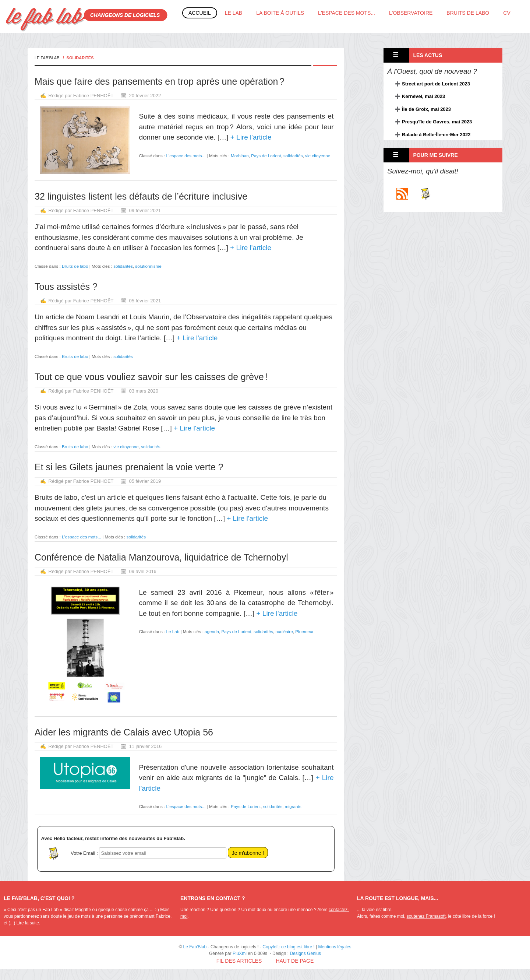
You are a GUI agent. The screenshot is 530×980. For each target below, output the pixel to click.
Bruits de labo (468, 13)
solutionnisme (148, 266)
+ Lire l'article (250, 137)
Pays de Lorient (266, 156)
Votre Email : (84, 853)
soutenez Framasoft (426, 916)
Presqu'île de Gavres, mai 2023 (437, 122)
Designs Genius (305, 953)
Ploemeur (304, 631)
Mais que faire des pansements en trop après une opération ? (160, 81)
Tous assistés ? (66, 287)
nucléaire (284, 631)
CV (507, 13)
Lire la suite (28, 923)
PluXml (240, 953)
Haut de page (295, 961)
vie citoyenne (318, 156)
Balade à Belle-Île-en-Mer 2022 (436, 135)
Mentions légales (335, 947)
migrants (293, 806)
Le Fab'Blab (47, 58)
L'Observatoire (411, 13)
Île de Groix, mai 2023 (426, 109)
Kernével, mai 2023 (423, 96)
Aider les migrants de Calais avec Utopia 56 (124, 732)
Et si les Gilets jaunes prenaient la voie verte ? (129, 467)
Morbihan (240, 156)
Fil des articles (239, 961)
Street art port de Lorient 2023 (436, 84)
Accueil (200, 13)
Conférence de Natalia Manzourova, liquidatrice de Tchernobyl (161, 557)
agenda (212, 631)
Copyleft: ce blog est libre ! (288, 947)
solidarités (293, 156)
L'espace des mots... (347, 13)
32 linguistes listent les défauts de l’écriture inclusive (141, 196)
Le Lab (234, 13)
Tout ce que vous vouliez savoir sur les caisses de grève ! (151, 377)
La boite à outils (280, 13)
